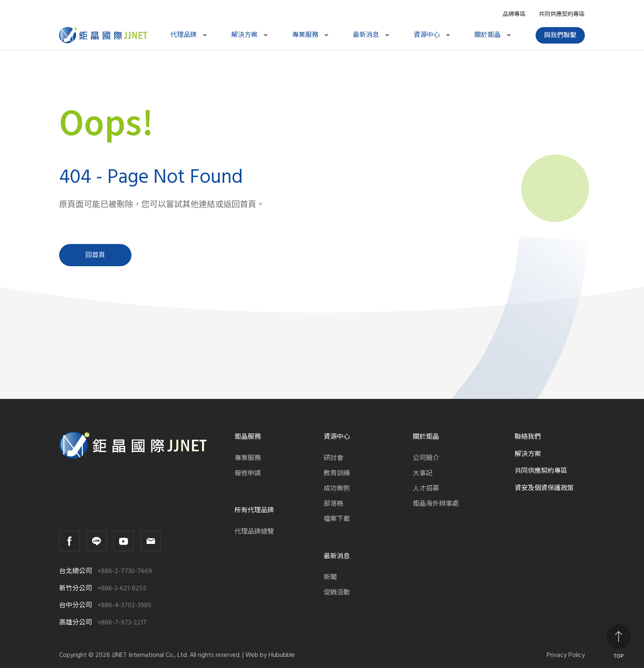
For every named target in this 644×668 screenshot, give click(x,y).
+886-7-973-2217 (122, 623)
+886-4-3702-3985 (124, 605)
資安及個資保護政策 (544, 488)
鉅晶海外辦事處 (436, 504)
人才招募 (426, 488)
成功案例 (337, 488)
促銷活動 (337, 592)
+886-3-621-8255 (122, 589)
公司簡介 (426, 458)
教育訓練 (337, 473)
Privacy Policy (566, 655)
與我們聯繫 (560, 35)
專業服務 (311, 35)
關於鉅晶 (493, 35)
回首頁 (95, 255)
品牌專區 (514, 14)
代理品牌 (189, 35)
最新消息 (372, 35)
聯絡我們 (528, 437)
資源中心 (432, 35)
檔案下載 (337, 519)
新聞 (330, 577)
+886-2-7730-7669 (125, 571)
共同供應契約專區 (562, 14)
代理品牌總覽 (254, 532)
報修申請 (248, 473)
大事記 (423, 473)
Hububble (282, 655)
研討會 (333, 458)
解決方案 (250, 35)
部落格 (333, 504)
